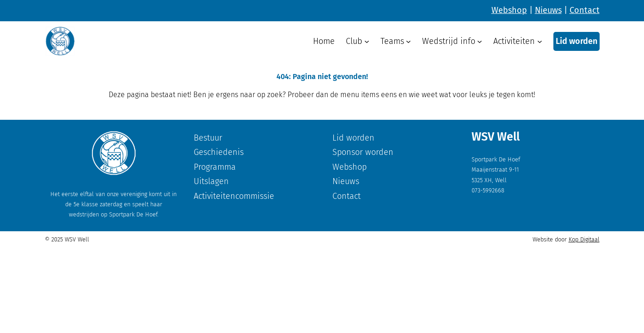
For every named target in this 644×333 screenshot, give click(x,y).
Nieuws (548, 10)
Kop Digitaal (584, 239)
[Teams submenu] (408, 41)
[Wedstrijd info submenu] (480, 41)
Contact (585, 10)
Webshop (509, 10)
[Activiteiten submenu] (540, 41)
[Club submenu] (367, 41)
